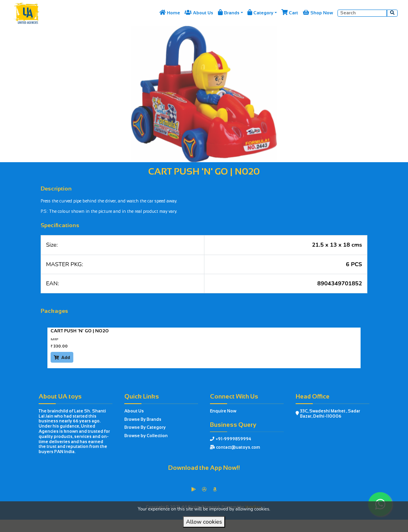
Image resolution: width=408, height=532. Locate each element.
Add (62, 357)
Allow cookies (204, 522)
